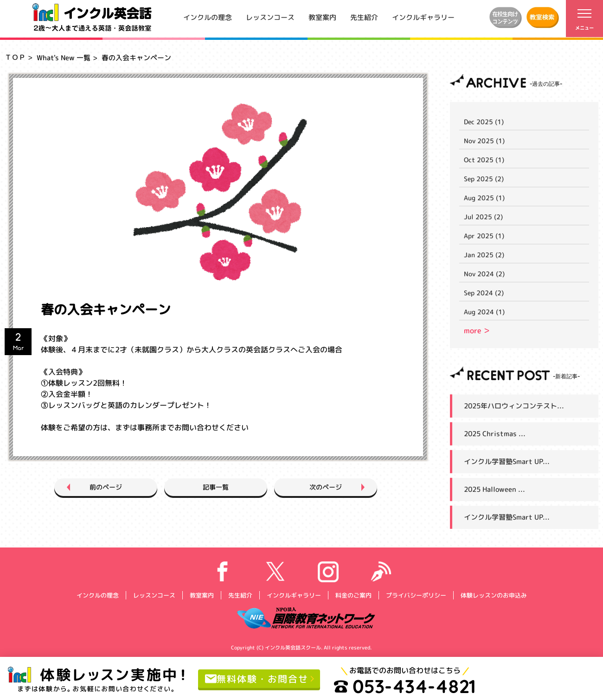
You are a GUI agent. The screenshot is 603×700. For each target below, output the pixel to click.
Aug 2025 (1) (484, 198)
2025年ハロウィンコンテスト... (514, 406)
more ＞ (477, 331)
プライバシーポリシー (416, 595)
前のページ (106, 487)
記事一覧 (216, 487)
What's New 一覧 (64, 58)
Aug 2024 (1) (484, 312)
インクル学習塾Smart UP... (507, 461)
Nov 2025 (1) (484, 141)
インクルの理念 (208, 17)
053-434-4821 (405, 686)
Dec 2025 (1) (484, 122)
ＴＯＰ (15, 57)
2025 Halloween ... (494, 489)
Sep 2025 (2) (484, 179)
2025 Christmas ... (495, 434)
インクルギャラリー (423, 17)
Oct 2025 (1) (484, 160)
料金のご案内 (353, 595)
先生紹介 (364, 17)
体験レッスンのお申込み (493, 595)
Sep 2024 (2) (484, 293)
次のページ (326, 487)
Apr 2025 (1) (484, 236)
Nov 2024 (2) (484, 274)
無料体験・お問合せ (257, 678)
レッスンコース (270, 17)
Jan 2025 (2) (484, 255)
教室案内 (322, 17)
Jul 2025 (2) (483, 217)
